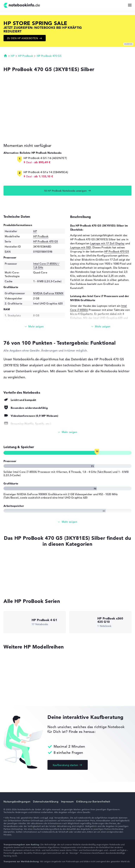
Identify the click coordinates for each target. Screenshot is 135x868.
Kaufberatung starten (65, 765)
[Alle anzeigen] (67, 432)
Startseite (5, 56)
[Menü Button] (130, 5)
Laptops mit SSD (81, 247)
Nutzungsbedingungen (17, 802)
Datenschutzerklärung (46, 802)
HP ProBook (25, 56)
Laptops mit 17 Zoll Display (107, 243)
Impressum (67, 802)
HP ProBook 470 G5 (49, 56)
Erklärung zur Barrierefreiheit (93, 802)
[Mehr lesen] (34, 327)
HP (13, 56)
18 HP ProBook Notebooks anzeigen (65, 191)
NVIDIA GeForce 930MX (48, 293)
